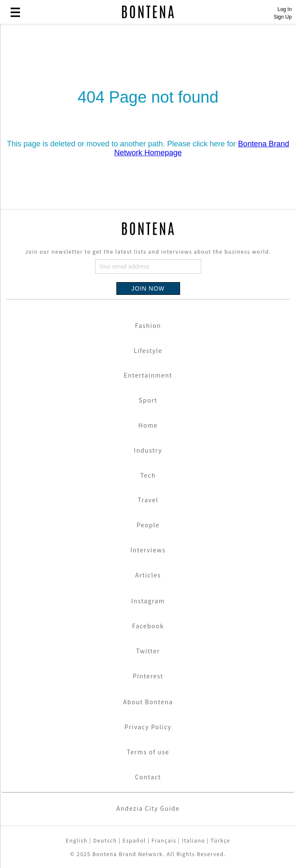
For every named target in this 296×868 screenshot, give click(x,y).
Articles (148, 575)
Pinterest (148, 676)
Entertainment (148, 375)
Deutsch (105, 840)
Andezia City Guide (148, 808)
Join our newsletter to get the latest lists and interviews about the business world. (148, 251)
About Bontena (148, 702)
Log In (284, 9)
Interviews (148, 550)
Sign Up (283, 17)
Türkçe (220, 840)
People (148, 525)
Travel (148, 500)
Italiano (193, 840)
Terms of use (148, 752)
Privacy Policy (148, 727)
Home (148, 425)
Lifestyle (148, 350)
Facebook (148, 626)
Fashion (148, 325)
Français (164, 840)
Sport (148, 400)
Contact (148, 777)
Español (134, 840)
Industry (148, 450)
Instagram (148, 601)
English (77, 840)
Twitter (148, 651)
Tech (148, 475)
